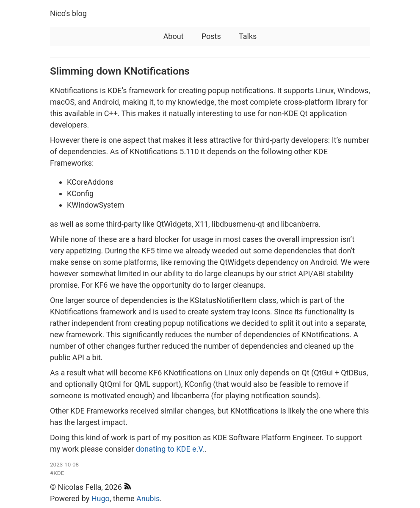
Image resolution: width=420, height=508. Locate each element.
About (174, 36)
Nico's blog (68, 13)
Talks (248, 36)
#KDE (57, 473)
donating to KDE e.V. (170, 449)
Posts (211, 36)
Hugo (101, 498)
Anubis (148, 498)
